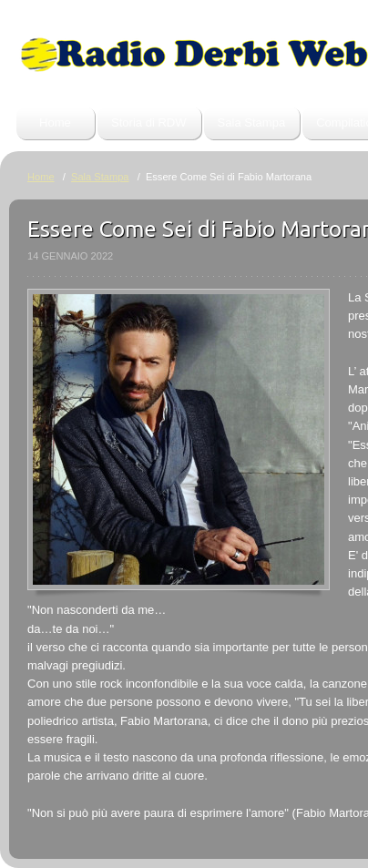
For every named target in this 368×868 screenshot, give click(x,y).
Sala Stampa (252, 123)
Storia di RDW (149, 123)
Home (55, 123)
